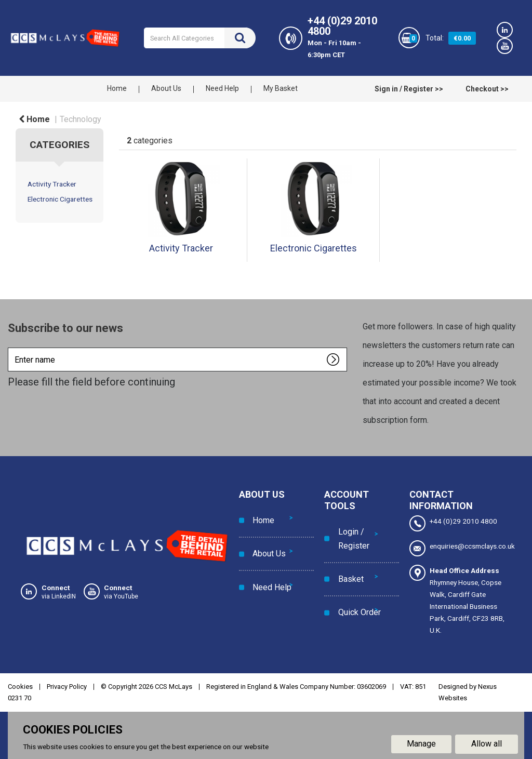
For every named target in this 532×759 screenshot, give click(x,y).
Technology (81, 119)
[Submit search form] (240, 38)
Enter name (11, 347)
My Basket (281, 88)
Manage (421, 743)
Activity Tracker (52, 184)
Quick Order (356, 588)
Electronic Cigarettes (60, 199)
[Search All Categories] (199, 38)
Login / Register (350, 534)
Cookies (20, 685)
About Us (166, 88)
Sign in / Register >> (409, 89)
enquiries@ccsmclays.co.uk (460, 547)
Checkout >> (487, 89)
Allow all (487, 743)
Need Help (222, 88)
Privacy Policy (67, 685)
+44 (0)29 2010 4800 (453, 523)
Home (117, 88)
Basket (347, 564)
